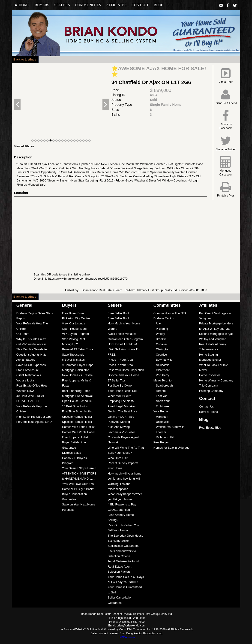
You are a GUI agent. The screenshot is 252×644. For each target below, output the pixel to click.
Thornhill (160, 432)
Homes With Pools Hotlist (79, 432)
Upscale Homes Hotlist (77, 417)
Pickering (161, 329)
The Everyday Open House (126, 536)
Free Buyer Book (73, 313)
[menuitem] (22, 5)
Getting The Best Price (123, 411)
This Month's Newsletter (32, 349)
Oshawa (160, 344)
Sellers (62, 5)
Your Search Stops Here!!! (79, 468)
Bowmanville (163, 360)
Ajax (157, 323)
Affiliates (116, 5)
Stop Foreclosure (28, 370)
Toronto (160, 391)
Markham (161, 417)
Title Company (209, 385)
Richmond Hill (164, 437)
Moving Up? (70, 344)
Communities (88, 5)
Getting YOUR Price (121, 417)
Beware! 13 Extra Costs (78, 349)
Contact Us (206, 407)
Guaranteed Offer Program (125, 339)
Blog (159, 5)
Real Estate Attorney (213, 344)
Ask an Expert (26, 360)
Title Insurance (209, 349)
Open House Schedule (77, 401)
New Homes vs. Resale (77, 375)
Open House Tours (74, 329)
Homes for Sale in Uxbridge (171, 448)
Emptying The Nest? (121, 401)
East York (161, 396)
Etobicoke (161, 406)
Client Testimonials (29, 375)
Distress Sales (72, 453)
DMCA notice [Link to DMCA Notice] (127, 637)
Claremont (162, 370)
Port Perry (161, 375)
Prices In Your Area (120, 360)
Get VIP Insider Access (31, 344)
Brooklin (160, 339)
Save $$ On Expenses (31, 365)
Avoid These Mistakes (122, 334)
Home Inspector (210, 375)
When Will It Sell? (119, 396)
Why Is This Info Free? (31, 339)
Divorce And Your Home (123, 375)
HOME (22, 5)
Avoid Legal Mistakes (122, 406)
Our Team (23, 334)
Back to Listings (25, 59)
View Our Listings (73, 323)
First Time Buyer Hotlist (77, 411)
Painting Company (211, 391)
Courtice (160, 355)
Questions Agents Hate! (32, 355)
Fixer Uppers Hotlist (75, 437)
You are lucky (25, 380)
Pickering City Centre (76, 318)
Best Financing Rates (76, 391)
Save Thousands (73, 355)
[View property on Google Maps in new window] (110, 231)
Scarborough (163, 385)
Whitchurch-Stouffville (169, 427)
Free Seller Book (119, 313)
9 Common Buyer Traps (78, 365)
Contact (140, 5)
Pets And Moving (119, 422)
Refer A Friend (209, 412)
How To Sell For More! (122, 344)
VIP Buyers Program (75, 334)
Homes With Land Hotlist (78, 427)
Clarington (161, 349)
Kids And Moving (119, 427)
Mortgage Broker (210, 360)
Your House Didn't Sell (122, 391)
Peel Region (162, 442)
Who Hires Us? (118, 458)
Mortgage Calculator (75, 370)
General (24, 305)
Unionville (161, 422)
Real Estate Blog (210, 428)
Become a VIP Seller (121, 432)
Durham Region (164, 318)
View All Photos (24, 146)
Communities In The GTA (170, 313)
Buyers (42, 5)
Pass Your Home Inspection (126, 370)
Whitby (159, 334)
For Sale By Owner (120, 385)
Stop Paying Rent (74, 339)
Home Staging (208, 355)
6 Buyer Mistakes (73, 360)
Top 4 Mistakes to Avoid (123, 561)
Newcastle (162, 365)
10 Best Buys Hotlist (75, 406)
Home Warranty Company (216, 380)
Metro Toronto (163, 380)
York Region (161, 411)
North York (162, 401)
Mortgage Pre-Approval (77, 396)
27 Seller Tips (117, 380)
